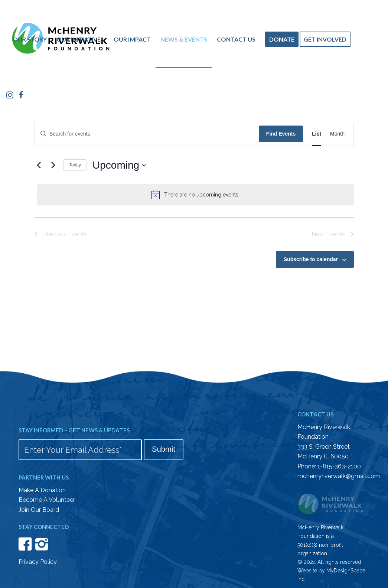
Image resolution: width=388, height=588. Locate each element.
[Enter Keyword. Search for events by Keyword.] (147, 134)
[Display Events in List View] (317, 134)
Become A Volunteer (47, 500)
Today (75, 165)
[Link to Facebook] (21, 95)
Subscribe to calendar (311, 259)
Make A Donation (42, 490)
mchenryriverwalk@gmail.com (339, 476)
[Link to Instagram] (10, 95)
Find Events (281, 134)
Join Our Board (39, 510)
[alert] (195, 195)
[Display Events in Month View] (337, 134)
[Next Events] (53, 165)
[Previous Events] (39, 165)
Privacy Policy (38, 562)
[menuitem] (30, 39)
